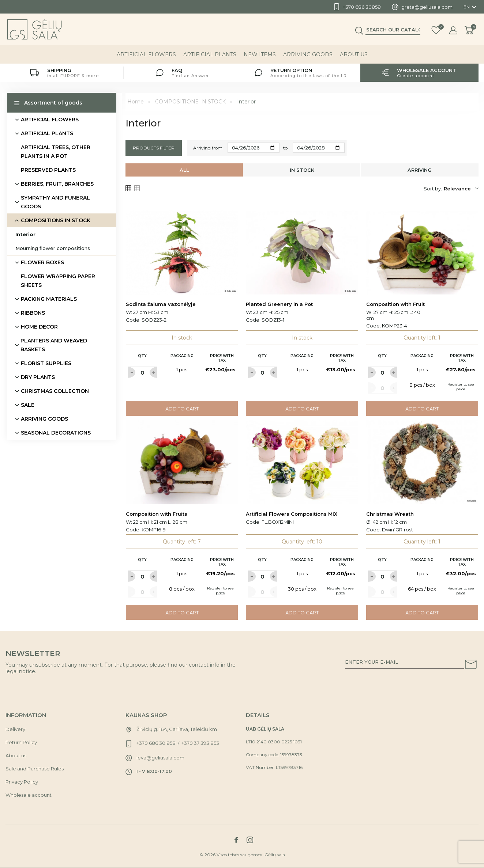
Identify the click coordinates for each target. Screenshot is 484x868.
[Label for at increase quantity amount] (153, 372)
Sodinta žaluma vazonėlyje (161, 304)
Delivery (15, 729)
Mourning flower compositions (53, 248)
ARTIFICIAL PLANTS (210, 54)
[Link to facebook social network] (236, 840)
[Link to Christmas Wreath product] (422, 462)
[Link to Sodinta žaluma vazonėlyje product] (182, 253)
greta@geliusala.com (427, 7)
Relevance (461, 189)
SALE (28, 405)
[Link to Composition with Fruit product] (422, 253)
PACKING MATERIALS (49, 299)
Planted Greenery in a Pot (279, 304)
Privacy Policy (22, 782)
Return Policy (21, 742)
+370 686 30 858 (156, 743)
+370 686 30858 (362, 7)
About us (354, 54)
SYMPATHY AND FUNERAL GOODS (55, 202)
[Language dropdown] (471, 7)
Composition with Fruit (395, 304)
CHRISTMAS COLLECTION (55, 391)
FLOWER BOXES (42, 262)
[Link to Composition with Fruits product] (182, 462)
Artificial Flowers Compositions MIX (292, 514)
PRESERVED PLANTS (48, 170)
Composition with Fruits (157, 514)
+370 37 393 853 (200, 743)
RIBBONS (33, 313)
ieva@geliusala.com (160, 758)
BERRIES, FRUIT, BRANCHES (57, 184)
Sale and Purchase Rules (35, 769)
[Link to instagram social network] (250, 840)
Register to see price (461, 387)
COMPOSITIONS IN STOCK (56, 220)
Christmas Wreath (390, 514)
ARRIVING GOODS (308, 54)
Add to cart (182, 409)
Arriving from (208, 148)
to (285, 148)
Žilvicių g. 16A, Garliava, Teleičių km (177, 729)
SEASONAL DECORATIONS (56, 433)
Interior (25, 234)
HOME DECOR (39, 327)
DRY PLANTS (38, 377)
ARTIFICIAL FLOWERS (146, 54)
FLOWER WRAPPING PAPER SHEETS (58, 281)
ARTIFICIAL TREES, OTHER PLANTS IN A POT (56, 152)
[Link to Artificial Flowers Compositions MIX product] (302, 462)
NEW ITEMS (260, 54)
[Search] (393, 30)
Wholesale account (29, 795)
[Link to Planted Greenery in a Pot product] (302, 253)
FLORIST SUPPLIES (46, 363)
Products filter (154, 148)
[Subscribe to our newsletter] (471, 666)
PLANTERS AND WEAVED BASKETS (54, 345)
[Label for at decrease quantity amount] (131, 372)
